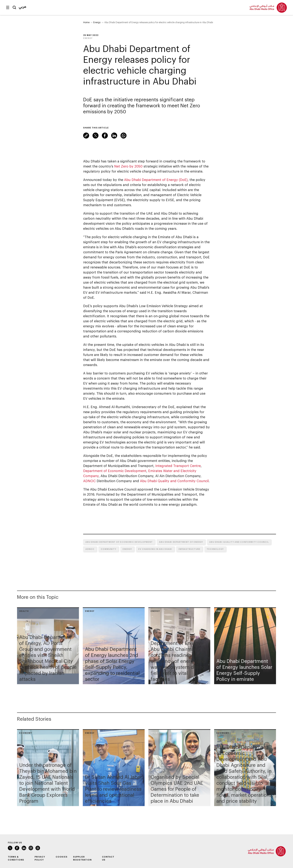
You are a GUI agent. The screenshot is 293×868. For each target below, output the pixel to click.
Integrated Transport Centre (178, 466)
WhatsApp (124, 136)
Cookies (62, 857)
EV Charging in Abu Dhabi (155, 549)
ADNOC (89, 481)
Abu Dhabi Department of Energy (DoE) (156, 180)
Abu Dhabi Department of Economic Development (119, 542)
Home (86, 22)
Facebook (105, 136)
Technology (215, 549)
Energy (97, 22)
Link (86, 136)
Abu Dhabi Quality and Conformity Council (174, 481)
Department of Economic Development (115, 471)
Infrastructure (189, 549)
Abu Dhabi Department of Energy (181, 542)
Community (108, 549)
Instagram (31, 848)
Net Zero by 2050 (128, 166)
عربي (23, 7)
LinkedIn (114, 136)
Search (14, 7)
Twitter (95, 136)
